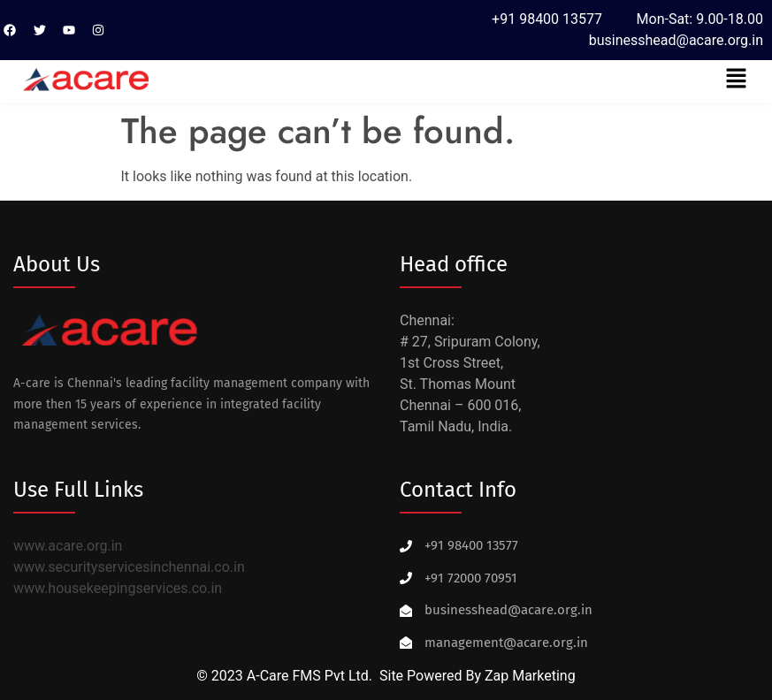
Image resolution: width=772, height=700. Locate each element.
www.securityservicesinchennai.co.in (129, 567)
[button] (737, 80)
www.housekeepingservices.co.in (118, 588)
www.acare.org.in (68, 546)
